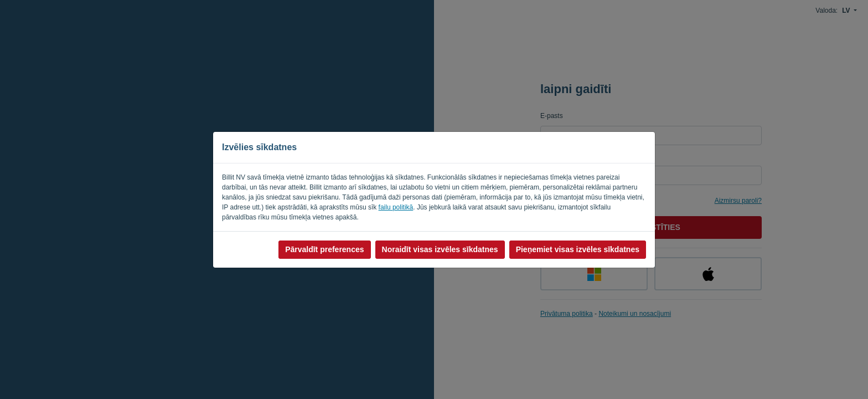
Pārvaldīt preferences (324, 249)
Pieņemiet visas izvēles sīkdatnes (578, 249)
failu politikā (396, 207)
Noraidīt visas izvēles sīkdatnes (440, 249)
